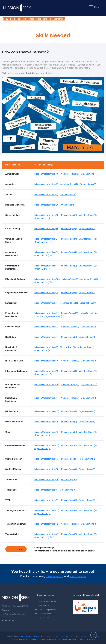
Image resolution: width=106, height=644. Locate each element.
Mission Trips (44, 605)
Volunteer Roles (45, 614)
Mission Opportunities (47, 601)
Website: (88, 636)
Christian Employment (47, 610)
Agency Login (44, 618)
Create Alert (16, 549)
